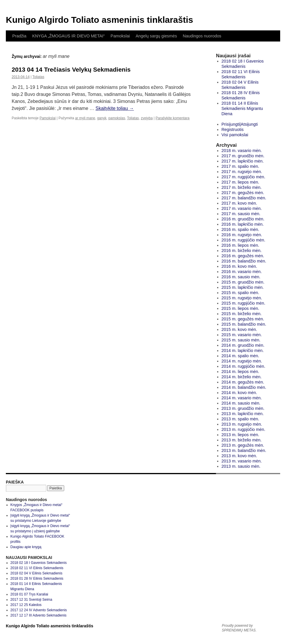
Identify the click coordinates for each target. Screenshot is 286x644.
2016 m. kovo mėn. (239, 266)
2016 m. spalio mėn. (240, 229)
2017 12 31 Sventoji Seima (31, 600)
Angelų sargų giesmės (156, 36)
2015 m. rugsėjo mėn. (242, 298)
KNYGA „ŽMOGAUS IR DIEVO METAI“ (68, 36)
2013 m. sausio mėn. (241, 466)
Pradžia (19, 36)
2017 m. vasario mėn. (242, 208)
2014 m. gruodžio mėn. (243, 345)
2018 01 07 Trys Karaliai (29, 594)
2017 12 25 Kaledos (26, 605)
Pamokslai (120, 36)
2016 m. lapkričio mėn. (243, 224)
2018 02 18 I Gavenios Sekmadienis (39, 563)
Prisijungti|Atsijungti (240, 124)
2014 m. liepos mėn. (240, 372)
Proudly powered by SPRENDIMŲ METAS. (239, 628)
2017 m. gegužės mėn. (243, 193)
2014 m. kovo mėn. (239, 393)
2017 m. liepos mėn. (240, 182)
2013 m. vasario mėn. (242, 461)
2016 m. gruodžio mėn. (243, 219)
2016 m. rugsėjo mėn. (242, 235)
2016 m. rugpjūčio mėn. (243, 240)
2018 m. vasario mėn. (242, 151)
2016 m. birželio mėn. (242, 251)
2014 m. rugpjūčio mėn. (243, 366)
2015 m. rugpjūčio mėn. (243, 303)
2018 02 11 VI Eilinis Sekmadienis (37, 568)
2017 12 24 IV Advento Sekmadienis (39, 610)
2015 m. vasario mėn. (242, 335)
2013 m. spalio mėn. (240, 419)
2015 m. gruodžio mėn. (243, 282)
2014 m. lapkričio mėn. (243, 351)
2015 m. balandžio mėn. (244, 324)
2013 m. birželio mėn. (242, 440)
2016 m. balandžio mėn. (244, 261)
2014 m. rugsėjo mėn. (242, 361)
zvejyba (147, 118)
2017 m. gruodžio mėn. (243, 156)
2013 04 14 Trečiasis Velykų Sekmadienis (71, 69)
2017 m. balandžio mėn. (244, 198)
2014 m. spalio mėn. (240, 356)
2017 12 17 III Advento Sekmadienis (39, 615)
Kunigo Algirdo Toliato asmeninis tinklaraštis (100, 20)
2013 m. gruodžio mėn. (243, 408)
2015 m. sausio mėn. (241, 340)
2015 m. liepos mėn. (240, 308)
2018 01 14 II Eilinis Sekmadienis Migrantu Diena (242, 108)
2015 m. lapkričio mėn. (243, 287)
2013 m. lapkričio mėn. (243, 414)
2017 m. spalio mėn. (240, 166)
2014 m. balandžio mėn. (244, 387)
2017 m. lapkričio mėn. (243, 161)
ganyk (102, 118)
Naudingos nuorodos (202, 36)
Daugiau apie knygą (26, 547)
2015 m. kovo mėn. (239, 329)
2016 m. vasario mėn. (242, 272)
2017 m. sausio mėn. (241, 214)
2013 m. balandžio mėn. (244, 450)
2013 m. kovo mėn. (239, 456)
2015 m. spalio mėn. (240, 293)
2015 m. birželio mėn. (242, 314)
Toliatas (38, 77)
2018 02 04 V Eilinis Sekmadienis (36, 573)
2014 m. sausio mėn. (241, 403)
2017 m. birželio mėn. (242, 187)
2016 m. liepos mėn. (240, 245)
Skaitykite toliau (115, 108)
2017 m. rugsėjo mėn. (242, 172)
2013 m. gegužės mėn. (243, 445)
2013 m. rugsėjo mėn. (242, 424)
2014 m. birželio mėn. (242, 377)
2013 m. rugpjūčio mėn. (243, 429)
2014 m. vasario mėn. (242, 398)
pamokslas (117, 118)
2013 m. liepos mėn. (240, 435)
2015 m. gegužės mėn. (243, 319)
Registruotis (233, 130)
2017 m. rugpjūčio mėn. (243, 177)
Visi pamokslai (235, 135)
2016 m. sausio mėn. (241, 277)
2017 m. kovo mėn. (239, 203)
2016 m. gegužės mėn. (243, 256)
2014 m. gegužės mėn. (243, 382)
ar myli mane (85, 118)
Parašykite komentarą (172, 118)
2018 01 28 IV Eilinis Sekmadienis (37, 579)
